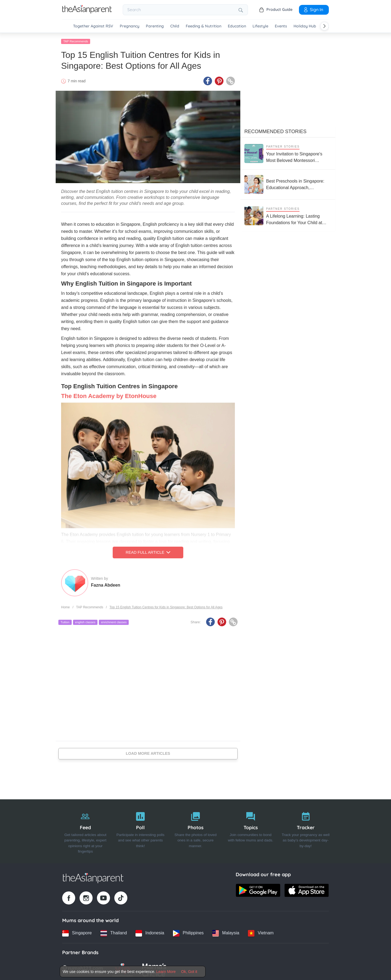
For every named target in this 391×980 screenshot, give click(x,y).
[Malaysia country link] (226, 932)
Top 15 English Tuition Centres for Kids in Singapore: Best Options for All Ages (166, 606)
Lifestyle (260, 26)
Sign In (313, 10)
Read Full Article (148, 551)
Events (281, 26)
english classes (85, 621)
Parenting (155, 26)
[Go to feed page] (87, 12)
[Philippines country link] (188, 932)
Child (175, 26)
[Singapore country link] (77, 932)
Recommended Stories (275, 130)
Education (237, 26)
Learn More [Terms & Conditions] (166, 972)
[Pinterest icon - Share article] (219, 80)
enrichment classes (114, 621)
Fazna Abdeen (106, 583)
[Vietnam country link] (261, 932)
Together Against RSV (93, 26)
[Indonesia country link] (150, 932)
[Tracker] (306, 830)
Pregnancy (130, 26)
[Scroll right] (324, 26)
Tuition (65, 621)
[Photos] (196, 830)
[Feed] (85, 830)
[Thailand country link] (114, 932)
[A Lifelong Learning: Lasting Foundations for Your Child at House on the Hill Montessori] (288, 214)
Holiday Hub (305, 26)
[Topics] (250, 830)
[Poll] (141, 830)
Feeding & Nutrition (204, 26)
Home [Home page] (65, 606)
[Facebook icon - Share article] (208, 80)
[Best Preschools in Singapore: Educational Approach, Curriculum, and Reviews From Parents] (288, 183)
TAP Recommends (76, 40)
